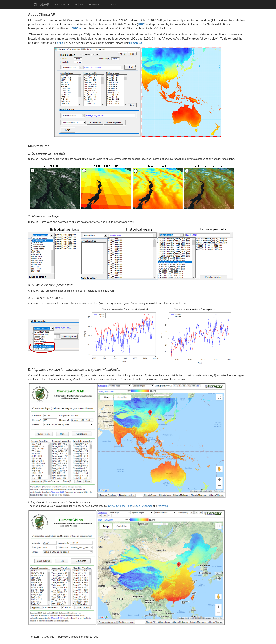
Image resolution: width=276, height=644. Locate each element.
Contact (112, 5)
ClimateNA (136, 43)
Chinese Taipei (125, 506)
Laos (137, 506)
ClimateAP (41, 5)
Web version (62, 5)
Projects (79, 5)
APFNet (76, 28)
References (96, 5)
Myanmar (147, 506)
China (111, 506)
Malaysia (163, 506)
